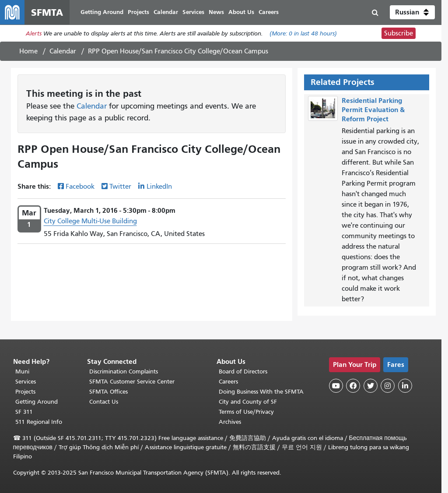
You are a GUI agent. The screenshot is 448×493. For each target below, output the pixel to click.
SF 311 (24, 412)
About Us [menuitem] (241, 12)
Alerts (34, 33)
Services (26, 382)
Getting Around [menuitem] (102, 12)
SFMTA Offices (108, 392)
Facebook (80, 187)
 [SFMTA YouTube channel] (336, 386)
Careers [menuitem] (269, 12)
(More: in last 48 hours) (303, 33)
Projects (25, 392)
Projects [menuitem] (138, 12)
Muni (22, 372)
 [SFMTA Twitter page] (371, 386)
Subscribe (399, 33)
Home (28, 51)
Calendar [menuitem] (166, 12)
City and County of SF (248, 402)
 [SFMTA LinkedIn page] (405, 386)
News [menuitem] (216, 12)
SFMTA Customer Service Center (132, 382)
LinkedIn (159, 187)
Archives (230, 422)
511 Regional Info (39, 422)
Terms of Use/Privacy (246, 412)
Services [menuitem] (193, 12)
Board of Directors (243, 372)
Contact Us (104, 402)
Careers (228, 382)
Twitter (120, 187)
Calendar (63, 51)
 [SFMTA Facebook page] (353, 386)
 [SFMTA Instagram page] (388, 386)
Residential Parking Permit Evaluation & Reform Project (373, 110)
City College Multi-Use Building (90, 221)
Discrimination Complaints (124, 372)
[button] (412, 12)
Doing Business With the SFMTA (261, 392)
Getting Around (37, 402)
